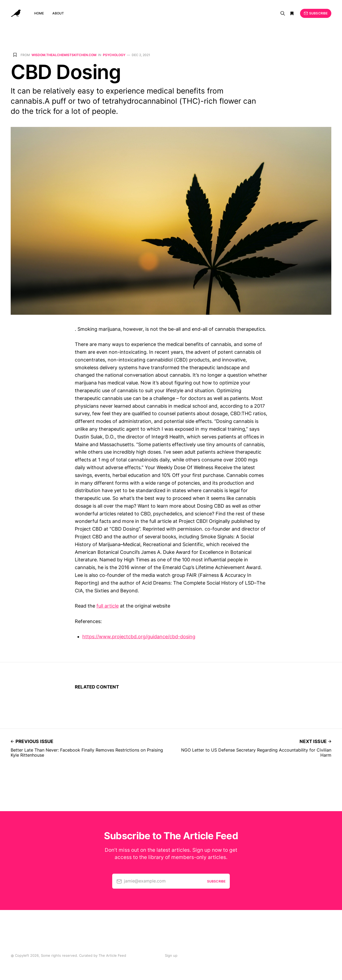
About (58, 13)
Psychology (114, 55)
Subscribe (316, 13)
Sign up (171, 955)
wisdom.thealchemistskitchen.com (64, 55)
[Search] (283, 13)
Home (39, 13)
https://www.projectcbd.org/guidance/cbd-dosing (139, 637)
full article (108, 606)
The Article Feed (112, 955)
